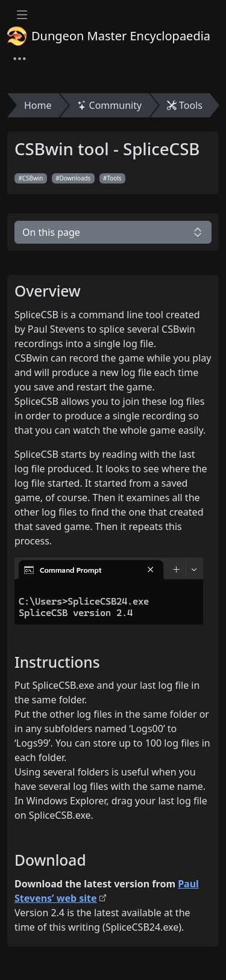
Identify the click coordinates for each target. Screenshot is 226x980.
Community (110, 105)
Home (38, 105)
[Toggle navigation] (20, 59)
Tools (185, 105)
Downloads (75, 178)
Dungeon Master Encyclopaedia (109, 36)
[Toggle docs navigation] (22, 15)
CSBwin (33, 178)
